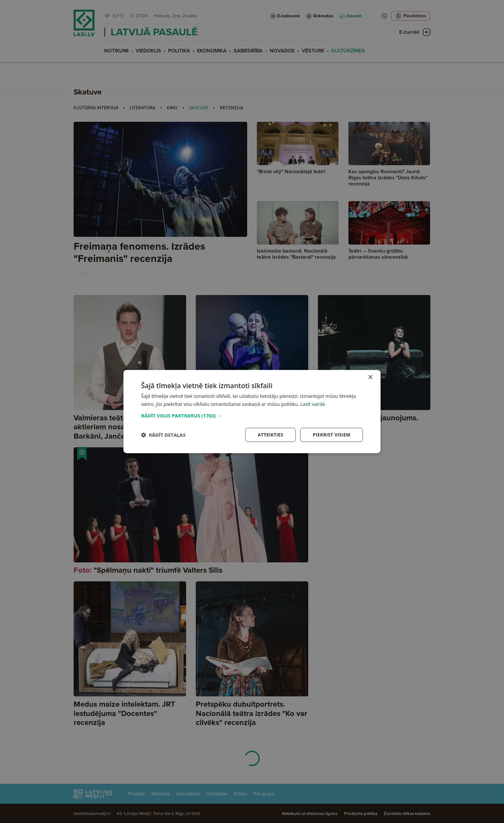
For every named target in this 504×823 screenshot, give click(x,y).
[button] (252, 416)
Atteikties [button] (270, 435)
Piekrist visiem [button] (332, 435)
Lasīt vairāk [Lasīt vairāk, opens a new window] (313, 404)
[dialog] (252, 412)
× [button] (370, 377)
